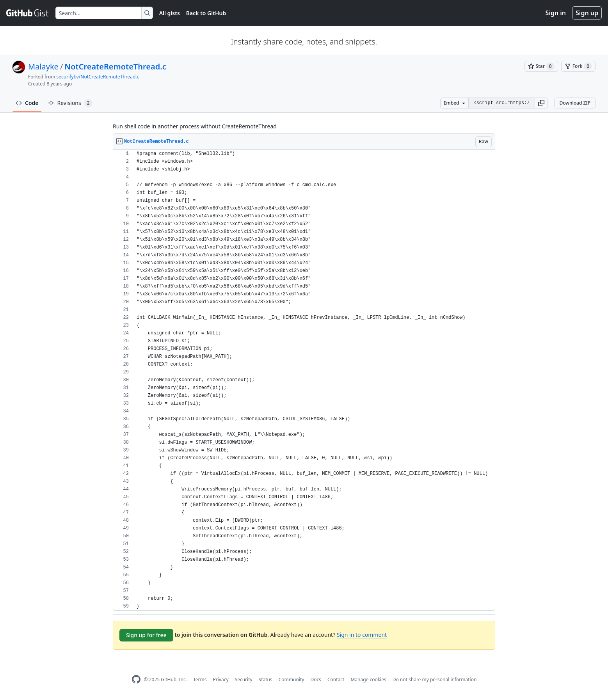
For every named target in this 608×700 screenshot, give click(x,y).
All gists (170, 13)
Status (266, 680)
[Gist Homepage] (28, 13)
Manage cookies (368, 680)
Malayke (43, 67)
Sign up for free (146, 635)
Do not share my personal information (435, 680)
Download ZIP (575, 103)
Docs (316, 680)
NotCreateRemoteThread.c (115, 67)
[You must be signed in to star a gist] (541, 66)
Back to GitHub (206, 13)
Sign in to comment (362, 635)
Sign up (587, 13)
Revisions (70, 103)
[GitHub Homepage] (136, 680)
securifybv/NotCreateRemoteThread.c (98, 77)
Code (27, 103)
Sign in (556, 13)
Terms (200, 680)
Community (292, 680)
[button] (541, 103)
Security (244, 680)
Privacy (221, 680)
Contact (336, 680)
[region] (304, 380)
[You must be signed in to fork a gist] (578, 66)
